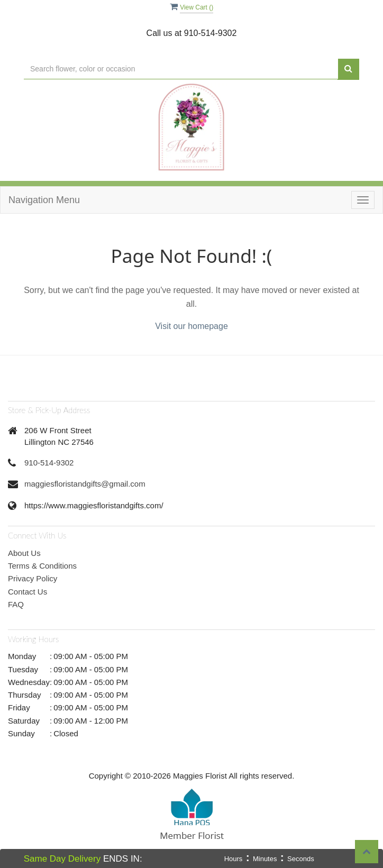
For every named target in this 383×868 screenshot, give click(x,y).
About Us (24, 553)
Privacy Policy (33, 578)
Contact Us (28, 592)
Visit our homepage (191, 326)
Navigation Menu (44, 200)
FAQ (16, 604)
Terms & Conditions (42, 566)
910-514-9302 (49, 463)
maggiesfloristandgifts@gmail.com (85, 484)
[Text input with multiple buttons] (181, 69)
